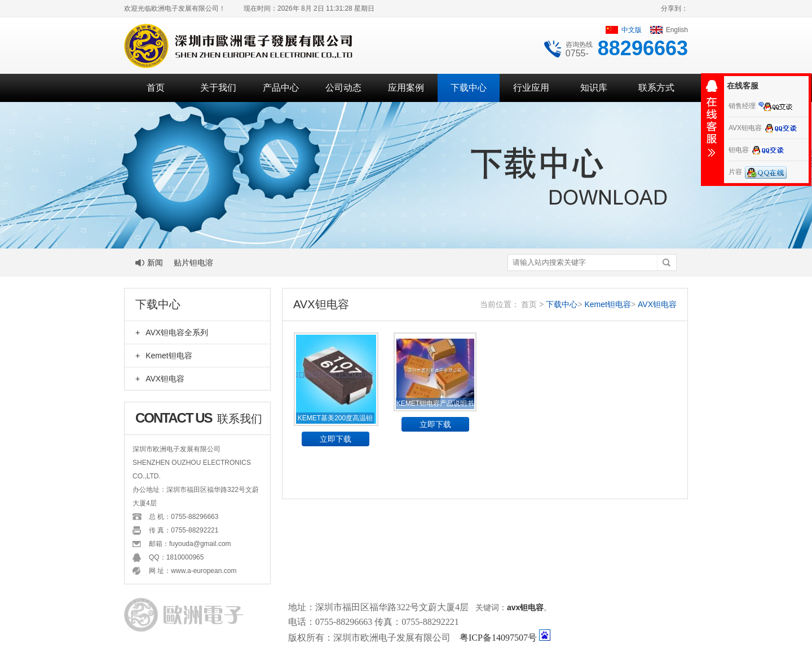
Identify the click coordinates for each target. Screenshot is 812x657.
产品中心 (281, 88)
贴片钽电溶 (193, 263)
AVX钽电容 (160, 379)
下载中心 (469, 88)
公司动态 (343, 88)
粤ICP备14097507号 (498, 638)
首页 (156, 88)
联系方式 (656, 88)
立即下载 (336, 439)
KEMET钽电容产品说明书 (435, 403)
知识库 (594, 88)
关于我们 (218, 88)
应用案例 (406, 88)
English (669, 30)
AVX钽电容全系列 (172, 332)
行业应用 (531, 88)
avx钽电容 (525, 607)
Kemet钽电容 (164, 356)
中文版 (624, 30)
